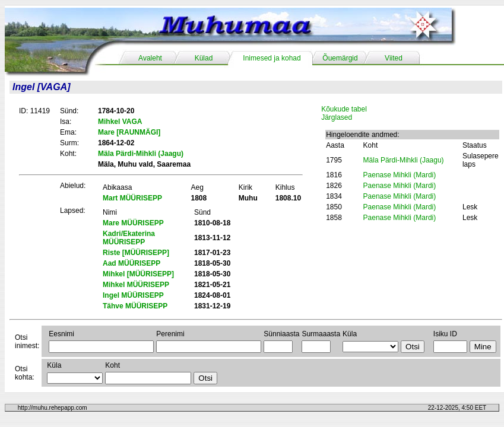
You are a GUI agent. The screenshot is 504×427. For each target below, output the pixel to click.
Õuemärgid (340, 58)
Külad (204, 58)
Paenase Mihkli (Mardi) (400, 175)
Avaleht (150, 58)
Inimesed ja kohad (272, 58)
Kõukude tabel (344, 109)
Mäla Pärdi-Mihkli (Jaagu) (404, 160)
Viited (394, 58)
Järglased (337, 117)
